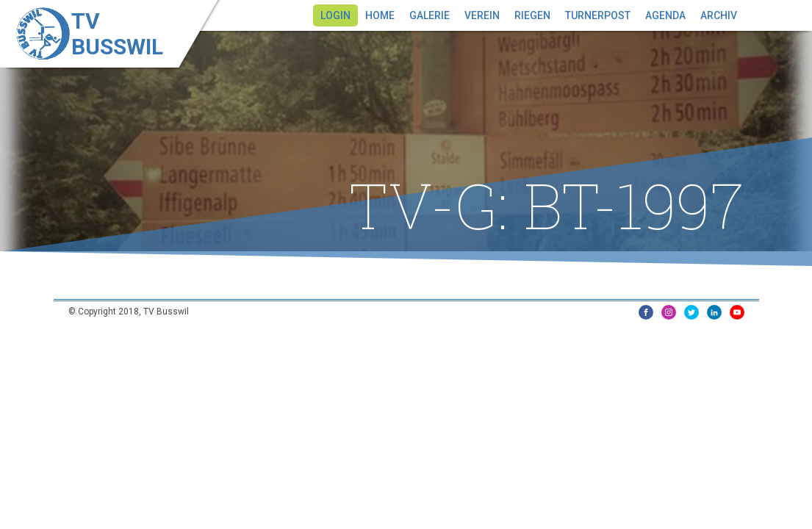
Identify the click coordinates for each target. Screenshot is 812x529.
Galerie (430, 15)
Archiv (719, 15)
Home (380, 15)
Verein (482, 15)
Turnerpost (598, 15)
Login (335, 15)
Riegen (532, 15)
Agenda (665, 15)
